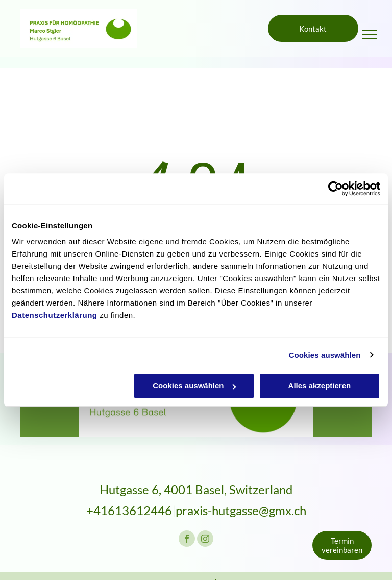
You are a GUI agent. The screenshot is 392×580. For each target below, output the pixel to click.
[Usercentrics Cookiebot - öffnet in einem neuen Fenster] (336, 189)
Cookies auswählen (325, 355)
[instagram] (205, 540)
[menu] (370, 34)
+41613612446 (129, 510)
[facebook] (187, 540)
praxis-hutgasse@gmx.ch (241, 510)
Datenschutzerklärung (55, 315)
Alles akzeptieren (320, 386)
